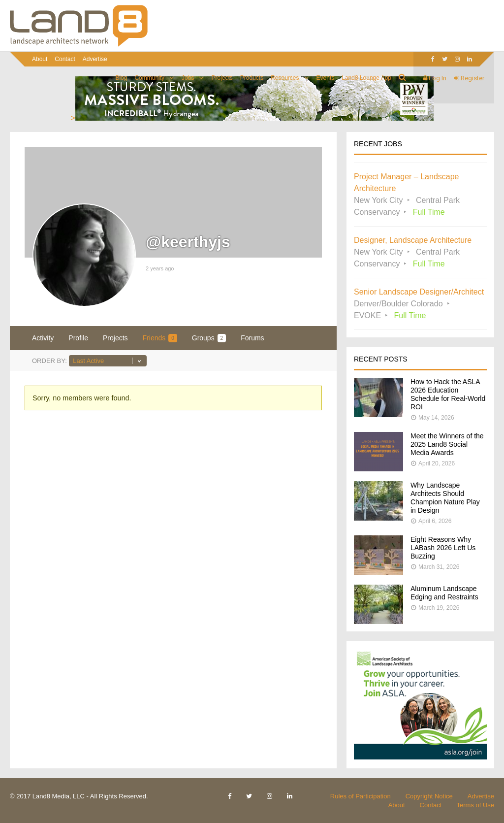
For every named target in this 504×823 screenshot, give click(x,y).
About (40, 59)
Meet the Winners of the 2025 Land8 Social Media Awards (447, 444)
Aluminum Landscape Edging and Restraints (444, 593)
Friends (160, 338)
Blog (121, 78)
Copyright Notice (429, 796)
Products (252, 78)
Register (469, 78)
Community (149, 78)
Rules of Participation (361, 796)
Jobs (188, 78)
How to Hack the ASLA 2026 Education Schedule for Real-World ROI (448, 394)
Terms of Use (475, 805)
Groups (209, 338)
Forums (252, 338)
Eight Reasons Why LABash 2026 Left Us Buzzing (443, 548)
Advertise (95, 59)
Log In (435, 78)
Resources (285, 78)
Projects (222, 78)
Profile (78, 338)
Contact (65, 59)
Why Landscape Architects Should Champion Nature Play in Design (445, 498)
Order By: (49, 361)
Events (326, 78)
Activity (43, 338)
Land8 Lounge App (366, 78)
